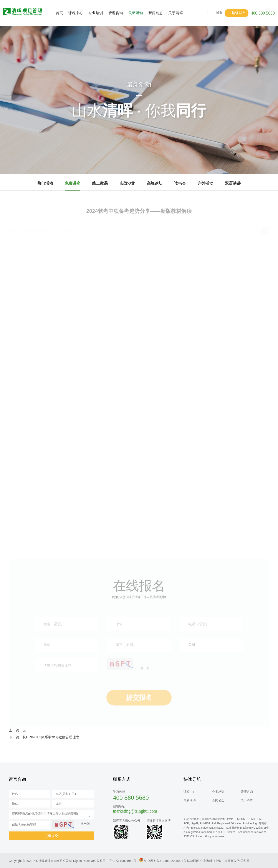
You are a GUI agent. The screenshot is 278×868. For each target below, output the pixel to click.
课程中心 (76, 13)
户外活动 (205, 183)
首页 (60, 13)
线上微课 (100, 183)
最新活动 (136, 13)
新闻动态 (156, 13)
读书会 (180, 183)
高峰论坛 (155, 183)
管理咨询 (116, 13)
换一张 (85, 824)
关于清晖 (176, 13)
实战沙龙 (127, 183)
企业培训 (96, 13)
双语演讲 (233, 183)
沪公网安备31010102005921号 (165, 861)
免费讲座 (73, 183)
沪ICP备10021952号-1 (124, 861)
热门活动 (45, 183)
